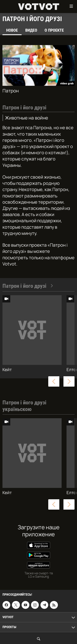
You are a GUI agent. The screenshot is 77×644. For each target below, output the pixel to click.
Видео (31, 30)
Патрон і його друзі (28, 286)
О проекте (54, 30)
